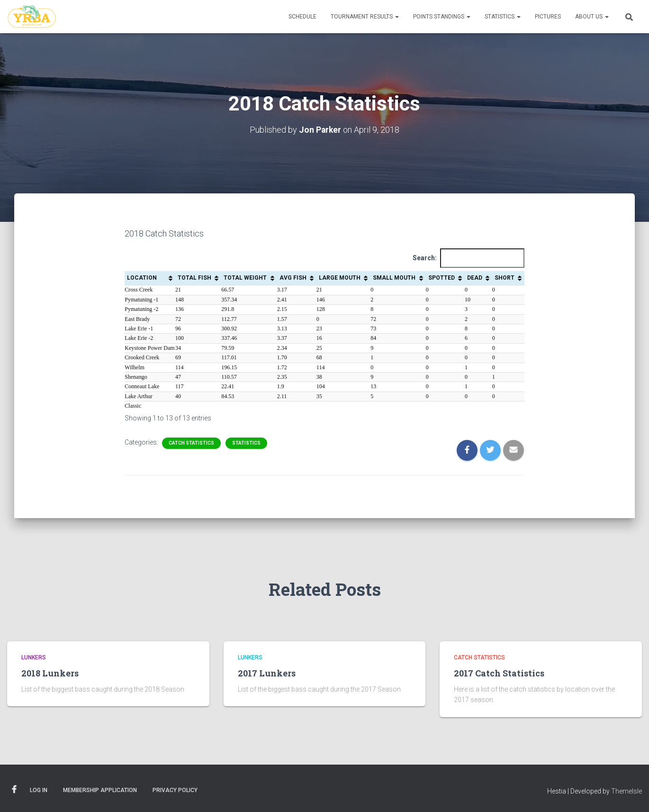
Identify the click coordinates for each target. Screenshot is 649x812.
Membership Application (100, 790)
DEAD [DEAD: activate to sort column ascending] (475, 278)
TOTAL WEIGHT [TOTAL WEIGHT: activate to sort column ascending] (245, 278)
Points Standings (442, 17)
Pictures (548, 17)
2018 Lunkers (50, 673)
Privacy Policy (175, 790)
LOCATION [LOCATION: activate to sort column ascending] (142, 278)
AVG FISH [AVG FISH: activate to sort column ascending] (293, 278)
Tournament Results (365, 17)
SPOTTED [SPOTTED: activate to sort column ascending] (442, 278)
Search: (469, 258)
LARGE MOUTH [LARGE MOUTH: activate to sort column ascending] (340, 278)
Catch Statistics (191, 443)
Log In (39, 790)
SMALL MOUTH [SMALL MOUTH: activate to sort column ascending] (394, 278)
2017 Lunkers (267, 673)
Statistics (503, 17)
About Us (592, 17)
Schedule (302, 17)
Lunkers (34, 657)
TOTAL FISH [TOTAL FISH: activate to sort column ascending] (194, 278)
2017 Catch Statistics (499, 673)
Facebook (14, 790)
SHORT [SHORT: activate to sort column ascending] (505, 278)
